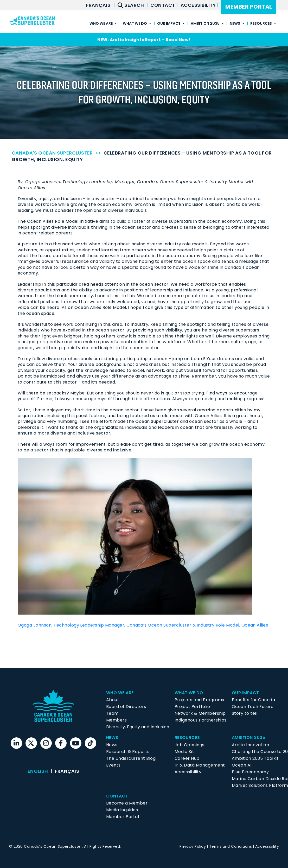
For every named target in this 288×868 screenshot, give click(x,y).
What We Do (135, 24)
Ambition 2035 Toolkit (255, 758)
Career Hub (187, 758)
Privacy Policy (193, 846)
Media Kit (184, 752)
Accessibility (199, 5)
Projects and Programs (199, 700)
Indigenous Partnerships (201, 720)
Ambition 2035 (205, 24)
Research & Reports (128, 752)
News (235, 24)
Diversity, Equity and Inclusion (138, 727)
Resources (261, 24)
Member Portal (249, 7)
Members (116, 720)
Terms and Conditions (231, 846)
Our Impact (169, 24)
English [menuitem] (38, 771)
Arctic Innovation (250, 745)
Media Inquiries (122, 810)
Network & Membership (200, 713)
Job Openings (190, 745)
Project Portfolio (192, 707)
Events (113, 765)
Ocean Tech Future (253, 707)
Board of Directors (126, 707)
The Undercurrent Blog (131, 758)
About (113, 700)
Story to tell (245, 713)
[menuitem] (98, 5)
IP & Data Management (200, 765)
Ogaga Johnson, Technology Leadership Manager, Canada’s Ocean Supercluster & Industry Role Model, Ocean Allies (143, 625)
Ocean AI (242, 765)
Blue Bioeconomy (250, 772)
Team (112, 713)
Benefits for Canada (253, 700)
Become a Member (127, 803)
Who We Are (101, 24)
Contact (163, 5)
